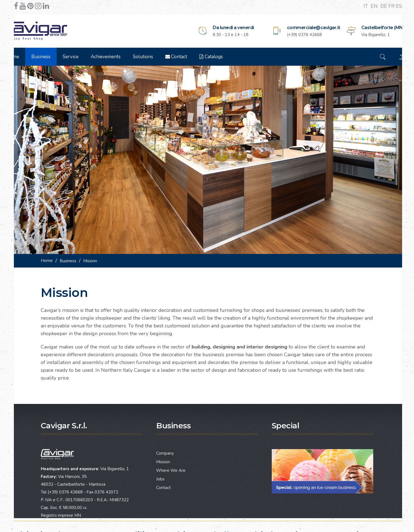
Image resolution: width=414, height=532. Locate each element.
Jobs (160, 467)
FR (392, 6)
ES (399, 6)
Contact (190, 57)
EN (375, 6)
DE (384, 6)
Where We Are (171, 459)
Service (84, 57)
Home (26, 57)
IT (366, 6)
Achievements (120, 57)
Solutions (157, 57)
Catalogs (225, 57)
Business (55, 57)
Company (165, 442)
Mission (163, 450)
